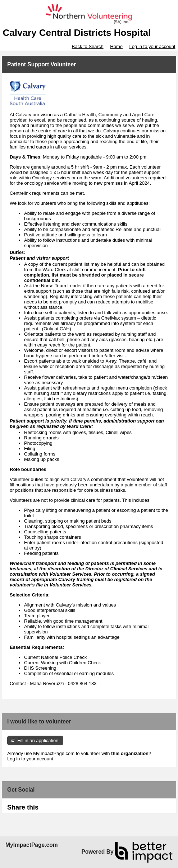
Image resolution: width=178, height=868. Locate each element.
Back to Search (87, 46)
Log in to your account (152, 46)
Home (116, 46)
